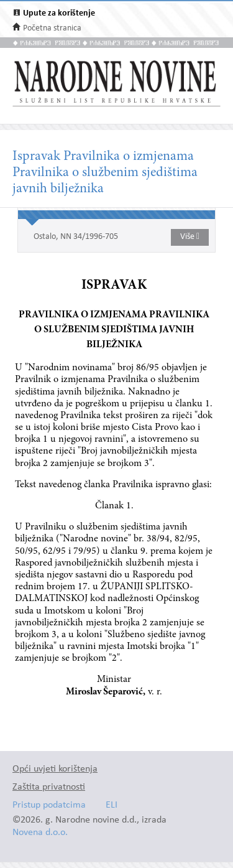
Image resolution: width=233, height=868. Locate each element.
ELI (112, 805)
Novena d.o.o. (40, 833)
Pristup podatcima (49, 805)
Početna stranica (52, 28)
